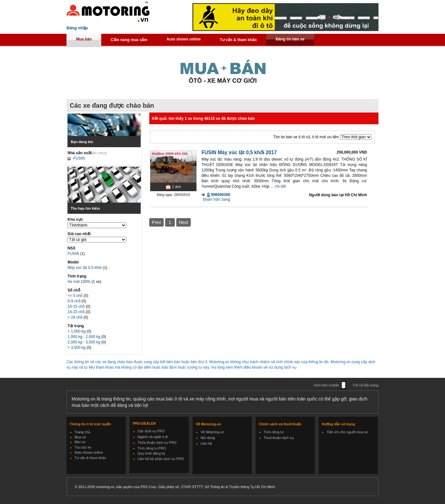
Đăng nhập (77, 28)
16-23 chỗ (77, 312)
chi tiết (280, 186)
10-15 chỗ (77, 306)
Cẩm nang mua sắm (129, 40)
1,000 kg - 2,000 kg (84, 337)
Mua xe (80, 437)
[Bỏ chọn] (99, 153)
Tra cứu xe (83, 447)
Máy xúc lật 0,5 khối (85, 268)
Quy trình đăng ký (151, 453)
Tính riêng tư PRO (152, 448)
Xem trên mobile (326, 385)
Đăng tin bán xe (290, 39)
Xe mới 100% (79, 282)
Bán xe (80, 442)
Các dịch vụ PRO (151, 431)
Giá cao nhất (79, 234)
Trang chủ (82, 432)
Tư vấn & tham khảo (238, 40)
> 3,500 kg (77, 348)
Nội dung (208, 438)
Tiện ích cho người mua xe (347, 432)
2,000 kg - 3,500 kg (84, 342)
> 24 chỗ (75, 317)
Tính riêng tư (274, 432)
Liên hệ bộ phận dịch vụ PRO (161, 459)
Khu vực (75, 220)
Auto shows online (184, 39)
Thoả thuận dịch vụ (279, 438)
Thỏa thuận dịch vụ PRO (157, 443)
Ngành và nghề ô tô (153, 437)
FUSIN (79, 158)
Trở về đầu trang (366, 385)
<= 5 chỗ (75, 296)
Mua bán (84, 39)
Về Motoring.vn (212, 432)
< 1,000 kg (77, 331)
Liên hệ (206, 443)
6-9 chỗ (74, 301)
